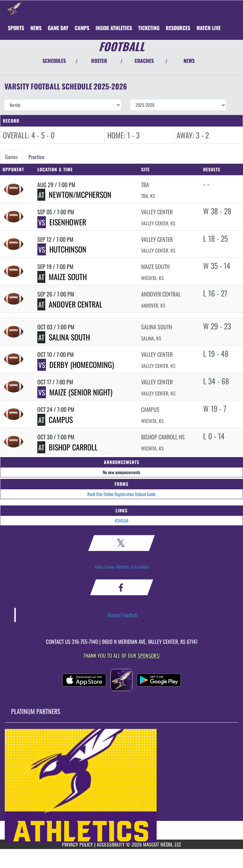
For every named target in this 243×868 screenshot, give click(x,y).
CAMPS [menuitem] (82, 28)
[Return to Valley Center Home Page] (14, 8)
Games (11, 157)
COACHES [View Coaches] (144, 61)
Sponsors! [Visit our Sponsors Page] (149, 655)
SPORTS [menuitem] (16, 28)
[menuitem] (36, 28)
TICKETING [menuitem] (149, 28)
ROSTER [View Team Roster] (99, 61)
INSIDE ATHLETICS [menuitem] (114, 28)
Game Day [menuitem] (58, 28)
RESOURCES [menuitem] (178, 28)
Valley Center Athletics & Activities (122, 567)
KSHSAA (122, 520)
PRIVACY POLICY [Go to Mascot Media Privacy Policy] (78, 844)
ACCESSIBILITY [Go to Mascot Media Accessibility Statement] (111, 844)
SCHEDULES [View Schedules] (54, 61)
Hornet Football (122, 615)
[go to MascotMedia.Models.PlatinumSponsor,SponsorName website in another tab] (121, 786)
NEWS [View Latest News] (189, 61)
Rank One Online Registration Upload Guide (121, 494)
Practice (36, 157)
